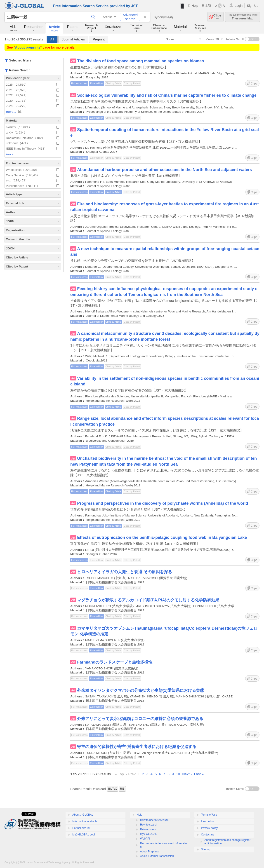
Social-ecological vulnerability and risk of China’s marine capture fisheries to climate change (167, 95)
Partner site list (81, 828)
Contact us (208, 835)
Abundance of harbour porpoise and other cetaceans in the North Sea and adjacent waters (164, 170)
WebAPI (145, 839)
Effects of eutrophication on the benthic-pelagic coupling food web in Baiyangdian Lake (162, 537)
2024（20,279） (33, 106)
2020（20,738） (33, 101)
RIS (122, 789)
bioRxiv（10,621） (33, 127)
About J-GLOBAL (83, 815)
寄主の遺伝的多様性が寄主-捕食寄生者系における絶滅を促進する (137, 747)
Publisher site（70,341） (33, 186)
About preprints (28, 47)
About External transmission (157, 856)
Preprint (99, 39)
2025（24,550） (33, 85)
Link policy (207, 821)
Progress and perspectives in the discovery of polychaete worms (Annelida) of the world (163, 503)
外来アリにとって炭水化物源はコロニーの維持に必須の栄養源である (140, 719)
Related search (149, 829)
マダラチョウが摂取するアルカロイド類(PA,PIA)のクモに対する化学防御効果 (148, 600)
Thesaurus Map (243, 17)
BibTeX (113, 789)
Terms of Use (209, 815)
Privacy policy (209, 828)
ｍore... (14, 112)
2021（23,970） (33, 90)
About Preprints (150, 852)
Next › (187, 774)
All (52, 39)
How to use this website (154, 820)
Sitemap (206, 849)
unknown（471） (33, 143)
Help (195, 6)
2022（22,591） (33, 95)
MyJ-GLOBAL (148, 834)
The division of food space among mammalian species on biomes (140, 61)
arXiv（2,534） (33, 133)
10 (178, 774)
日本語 (206, 6)
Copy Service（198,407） (33, 175)
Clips (218, 17)
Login (239, 6)
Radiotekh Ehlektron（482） (33, 138)
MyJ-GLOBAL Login (84, 835)
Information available (85, 821)
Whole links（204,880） (33, 170)
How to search (149, 825)
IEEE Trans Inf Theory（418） (33, 149)
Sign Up (253, 6)
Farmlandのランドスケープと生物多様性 (115, 662)
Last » (199, 774)
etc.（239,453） (33, 180)
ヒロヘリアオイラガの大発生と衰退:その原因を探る (125, 572)
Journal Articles (73, 39)
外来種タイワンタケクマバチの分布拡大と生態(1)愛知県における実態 (141, 690)
